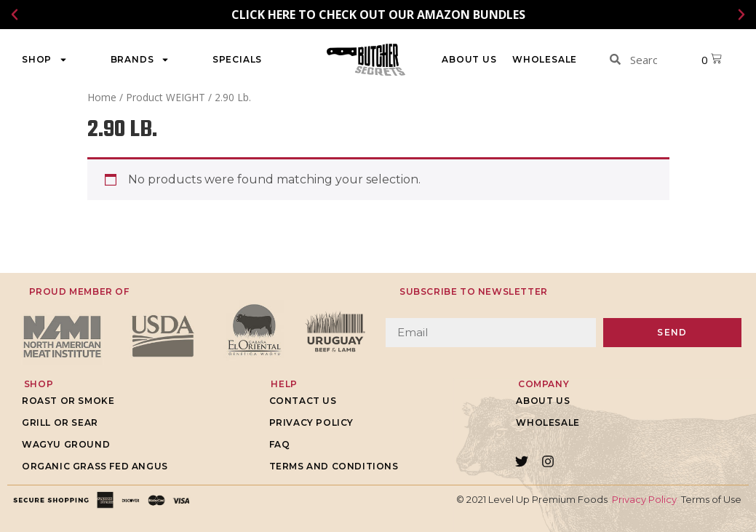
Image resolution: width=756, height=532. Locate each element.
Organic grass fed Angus (95, 466)
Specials (237, 59)
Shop (45, 60)
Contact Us (303, 401)
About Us (469, 59)
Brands (140, 60)
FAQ (280, 444)
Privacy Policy (311, 422)
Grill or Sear (60, 422)
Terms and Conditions (334, 466)
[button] (15, 15)
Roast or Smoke (68, 401)
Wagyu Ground (66, 444)
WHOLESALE (545, 59)
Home (102, 97)
